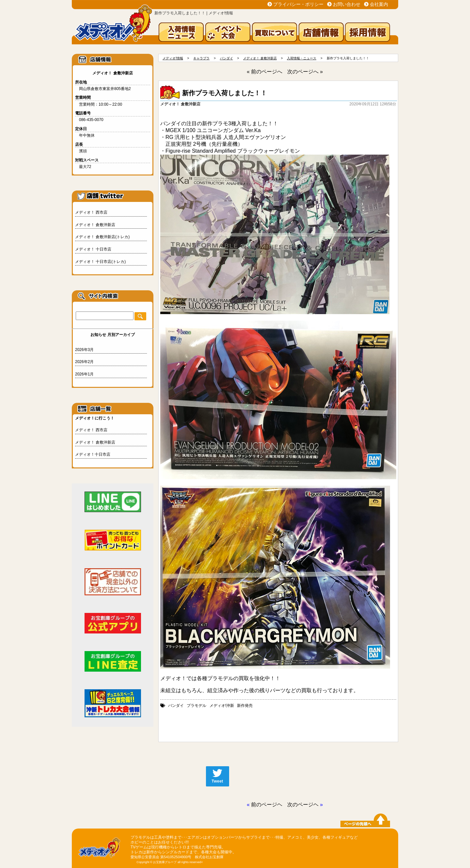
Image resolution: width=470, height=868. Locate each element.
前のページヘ (267, 805)
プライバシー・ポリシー (298, 4)
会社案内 (379, 4)
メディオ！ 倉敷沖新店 (95, 225)
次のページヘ (303, 805)
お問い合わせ (347, 4)
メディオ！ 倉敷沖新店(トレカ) (102, 237)
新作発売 (245, 706)
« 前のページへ (265, 72)
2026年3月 (84, 350)
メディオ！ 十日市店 (93, 249)
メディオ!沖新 (222, 706)
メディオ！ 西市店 (91, 212)
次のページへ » (305, 72)
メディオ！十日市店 (93, 454)
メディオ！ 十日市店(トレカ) (100, 262)
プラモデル (196, 706)
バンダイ (176, 706)
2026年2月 (84, 362)
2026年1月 (84, 374)
